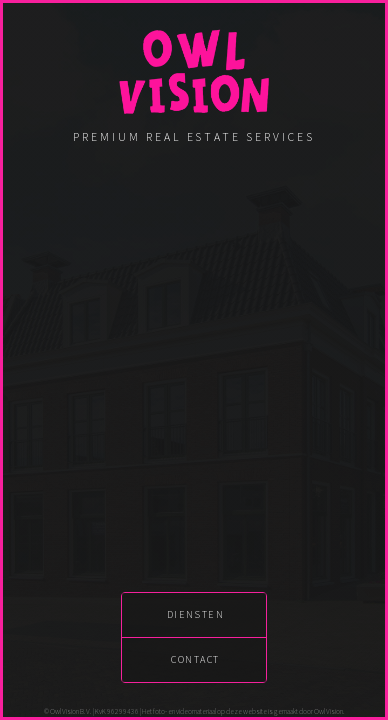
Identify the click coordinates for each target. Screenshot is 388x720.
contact (195, 659)
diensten (196, 614)
